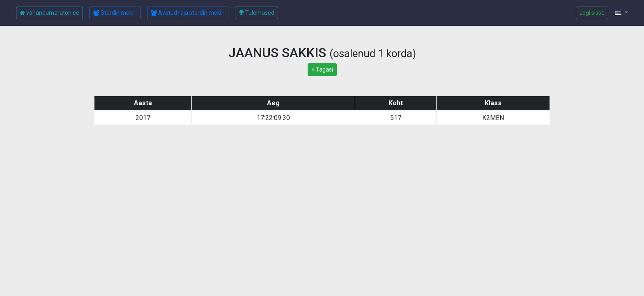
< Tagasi (322, 69)
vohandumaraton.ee (49, 13)
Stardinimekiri (115, 13)
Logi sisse (592, 13)
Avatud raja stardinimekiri (188, 13)
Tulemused (256, 13)
